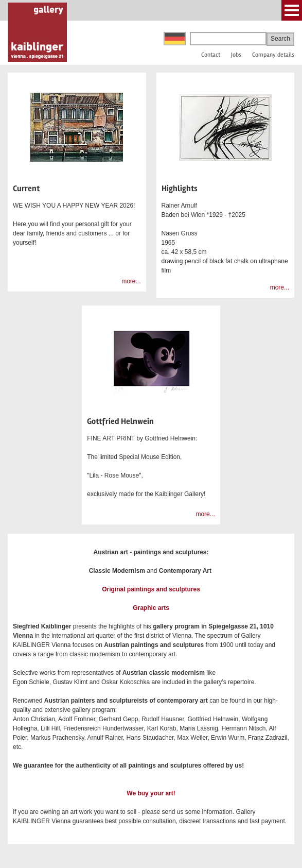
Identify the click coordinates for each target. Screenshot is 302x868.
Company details (273, 55)
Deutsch (175, 39)
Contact (211, 55)
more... (131, 281)
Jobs (236, 55)
